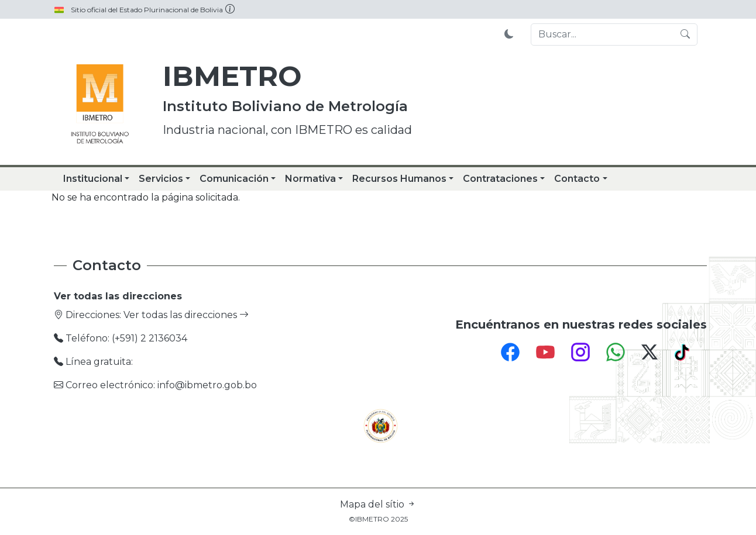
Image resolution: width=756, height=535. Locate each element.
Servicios (161, 179)
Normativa (310, 179)
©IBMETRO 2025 (378, 519)
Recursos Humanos (399, 179)
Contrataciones (500, 179)
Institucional (93, 179)
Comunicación (234, 179)
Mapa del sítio (378, 504)
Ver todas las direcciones (186, 315)
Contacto (577, 179)
